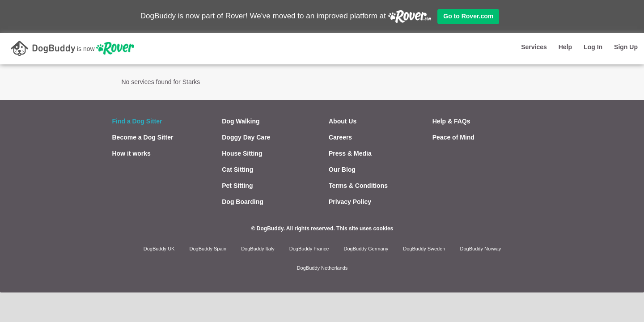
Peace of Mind (453, 137)
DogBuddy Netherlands (322, 268)
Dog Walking (241, 121)
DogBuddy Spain (208, 249)
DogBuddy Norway (481, 249)
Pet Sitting (237, 186)
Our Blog (342, 169)
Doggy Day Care (246, 137)
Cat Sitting (237, 169)
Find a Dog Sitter (137, 121)
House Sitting (242, 153)
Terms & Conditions (358, 186)
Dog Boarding (243, 202)
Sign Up (626, 47)
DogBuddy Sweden (424, 249)
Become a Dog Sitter (143, 137)
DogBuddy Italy (258, 249)
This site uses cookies (365, 229)
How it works (131, 153)
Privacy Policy (350, 202)
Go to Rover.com (468, 16)
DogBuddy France (309, 249)
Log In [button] (593, 47)
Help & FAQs (451, 121)
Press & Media (350, 153)
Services (534, 47)
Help (565, 47)
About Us (343, 121)
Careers (340, 137)
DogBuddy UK (159, 249)
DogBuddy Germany (366, 249)
